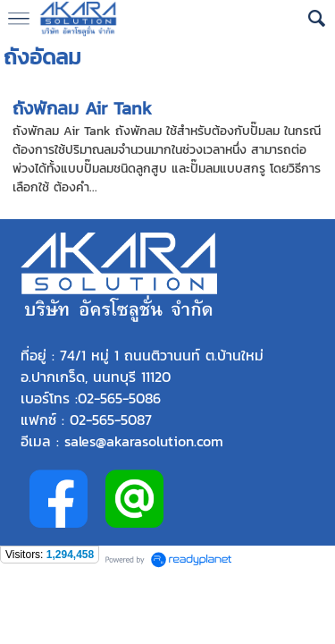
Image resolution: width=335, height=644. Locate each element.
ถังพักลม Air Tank (82, 108)
